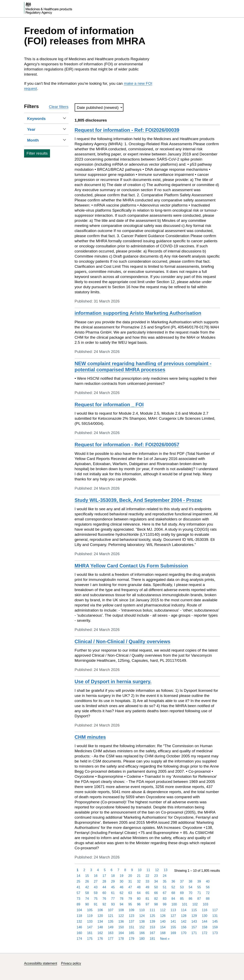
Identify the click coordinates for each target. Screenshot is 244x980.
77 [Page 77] (113, 899)
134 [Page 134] (100, 921)
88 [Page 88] (208, 899)
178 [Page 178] (121, 939)
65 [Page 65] (148, 893)
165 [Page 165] (131, 933)
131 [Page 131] (215, 916)
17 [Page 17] (104, 876)
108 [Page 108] (121, 910)
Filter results (37, 153)
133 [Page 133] (90, 921)
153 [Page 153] (152, 927)
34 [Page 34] (156, 881)
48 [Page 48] (139, 887)
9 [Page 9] (132, 870)
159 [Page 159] (215, 927)
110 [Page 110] (142, 910)
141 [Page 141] (173, 921)
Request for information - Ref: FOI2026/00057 (127, 445)
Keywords (43, 118)
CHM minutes (90, 737)
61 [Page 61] (113, 893)
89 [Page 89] (79, 904)
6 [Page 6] (111, 870)
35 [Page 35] (165, 881)
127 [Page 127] (173, 916)
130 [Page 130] (205, 916)
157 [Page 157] (194, 927)
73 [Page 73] (79, 899)
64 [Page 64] (139, 893)
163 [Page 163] (111, 933)
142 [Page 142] (184, 921)
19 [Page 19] (122, 876)
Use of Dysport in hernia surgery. (113, 681)
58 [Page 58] (87, 893)
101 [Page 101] (185, 904)
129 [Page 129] (194, 916)
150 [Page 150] (121, 927)
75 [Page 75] (96, 899)
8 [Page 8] (125, 870)
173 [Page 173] (215, 933)
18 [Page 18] (113, 876)
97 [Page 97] (148, 904)
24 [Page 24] (165, 876)
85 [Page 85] (182, 899)
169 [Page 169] (173, 933)
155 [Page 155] (173, 927)
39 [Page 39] (199, 881)
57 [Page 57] (79, 893)
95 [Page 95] (130, 904)
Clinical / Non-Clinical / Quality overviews (123, 641)
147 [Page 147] (90, 927)
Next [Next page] (165, 939)
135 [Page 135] (111, 921)
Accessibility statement (41, 963)
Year (38, 129)
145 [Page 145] (215, 921)
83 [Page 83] (165, 899)
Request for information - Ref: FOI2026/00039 (127, 130)
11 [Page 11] (148, 870)
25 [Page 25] (79, 881)
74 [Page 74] (87, 899)
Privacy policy (71, 963)
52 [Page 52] (173, 887)
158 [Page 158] (205, 927)
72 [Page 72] (208, 893)
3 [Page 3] (91, 870)
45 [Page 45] (113, 887)
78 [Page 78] (122, 899)
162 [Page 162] (100, 933)
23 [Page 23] (156, 876)
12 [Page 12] (157, 870)
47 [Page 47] (130, 887)
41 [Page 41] (79, 887)
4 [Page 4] (98, 870)
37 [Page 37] (182, 881)
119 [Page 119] (90, 916)
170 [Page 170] (184, 933)
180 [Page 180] (142, 939)
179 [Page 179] (131, 939)
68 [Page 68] (173, 893)
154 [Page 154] (163, 927)
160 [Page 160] (79, 933)
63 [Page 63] (130, 893)
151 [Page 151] (131, 927)
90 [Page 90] (87, 904)
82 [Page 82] (156, 899)
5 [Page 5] (105, 870)
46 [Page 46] (122, 887)
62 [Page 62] (122, 893)
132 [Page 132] (79, 921)
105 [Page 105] (90, 910)
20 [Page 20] (130, 876)
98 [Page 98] (156, 904)
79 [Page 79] (130, 899)
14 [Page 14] (79, 876)
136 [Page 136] (121, 921)
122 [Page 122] (121, 916)
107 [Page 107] (111, 910)
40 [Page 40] (208, 881)
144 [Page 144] (205, 921)
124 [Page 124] (142, 916)
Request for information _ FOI (109, 405)
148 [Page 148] (100, 927)
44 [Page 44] (104, 887)
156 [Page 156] (184, 927)
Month (39, 140)
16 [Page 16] (96, 876)
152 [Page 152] (142, 927)
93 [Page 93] (113, 904)
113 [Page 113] (173, 910)
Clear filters (59, 107)
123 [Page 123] (131, 916)
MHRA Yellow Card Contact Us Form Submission (131, 566)
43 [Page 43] (96, 887)
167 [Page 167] (152, 933)
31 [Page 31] (130, 881)
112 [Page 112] (163, 910)
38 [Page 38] (191, 881)
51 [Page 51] (165, 887)
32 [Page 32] (139, 881)
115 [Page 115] (194, 910)
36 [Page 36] (173, 881)
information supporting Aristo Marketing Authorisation (138, 313)
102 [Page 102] (195, 904)
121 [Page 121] (111, 916)
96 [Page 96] (139, 904)
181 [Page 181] (152, 939)
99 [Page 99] (165, 904)
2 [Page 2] (84, 870)
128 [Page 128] (184, 916)
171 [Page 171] (194, 933)
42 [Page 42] (87, 887)
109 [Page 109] (131, 910)
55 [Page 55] (199, 887)
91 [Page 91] (96, 904)
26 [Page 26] (87, 881)
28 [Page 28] (104, 881)
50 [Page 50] (156, 887)
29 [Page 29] (113, 881)
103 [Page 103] (206, 904)
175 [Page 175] (90, 939)
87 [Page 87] (199, 899)
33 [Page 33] (148, 881)
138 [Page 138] (142, 921)
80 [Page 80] (139, 899)
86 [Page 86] (191, 899)
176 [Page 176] (100, 939)
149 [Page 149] (111, 927)
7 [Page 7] (118, 870)
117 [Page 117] (215, 910)
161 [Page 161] (90, 933)
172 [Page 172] (205, 933)
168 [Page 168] (163, 933)
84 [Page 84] (173, 899)
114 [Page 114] (184, 910)
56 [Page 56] (208, 887)
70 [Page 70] (191, 893)
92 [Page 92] (104, 904)
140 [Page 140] (163, 921)
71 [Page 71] (199, 893)
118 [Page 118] (79, 916)
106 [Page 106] (100, 910)
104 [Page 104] (79, 910)
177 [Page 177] (111, 939)
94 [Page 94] (122, 904)
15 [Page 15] (87, 876)
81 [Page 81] (148, 899)
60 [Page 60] (104, 893)
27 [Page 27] (96, 881)
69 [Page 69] (182, 893)
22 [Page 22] (148, 876)
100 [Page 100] (174, 904)
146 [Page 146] (79, 927)
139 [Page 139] (152, 921)
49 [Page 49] (148, 887)
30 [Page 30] (122, 881)
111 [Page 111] (152, 910)
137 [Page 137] (131, 921)
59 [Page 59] (96, 893)
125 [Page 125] (152, 916)
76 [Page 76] (104, 899)
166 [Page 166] (142, 933)
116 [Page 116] (205, 910)
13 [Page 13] (165, 870)
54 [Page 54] (191, 887)
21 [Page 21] (139, 876)
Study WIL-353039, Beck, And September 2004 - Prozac (139, 500)
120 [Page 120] (100, 916)
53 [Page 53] (182, 887)
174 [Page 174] (79, 939)
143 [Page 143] (194, 921)
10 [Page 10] (140, 870)
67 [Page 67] (165, 893)
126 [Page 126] (163, 916)
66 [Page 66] (156, 893)
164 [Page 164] (121, 933)
